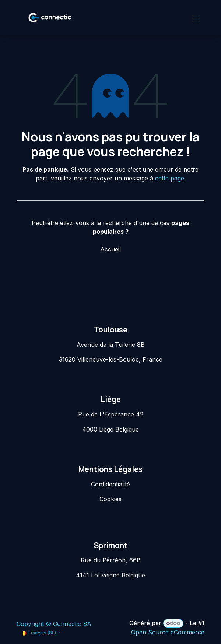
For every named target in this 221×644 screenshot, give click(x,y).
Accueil (110, 249)
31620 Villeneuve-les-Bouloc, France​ (111, 359)
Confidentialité (110, 484)
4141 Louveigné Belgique (110, 575)
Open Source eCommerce (168, 632)
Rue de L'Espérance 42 (111, 414)
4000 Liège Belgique (110, 429)
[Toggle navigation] (196, 18)
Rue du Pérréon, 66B (111, 560)
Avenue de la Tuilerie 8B (111, 345)
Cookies (110, 499)
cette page (170, 178)
